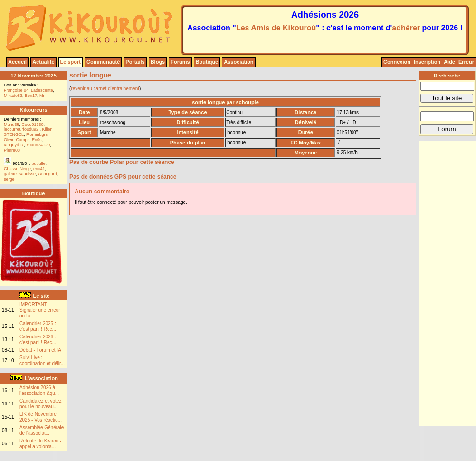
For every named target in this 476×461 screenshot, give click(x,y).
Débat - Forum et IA (40, 350)
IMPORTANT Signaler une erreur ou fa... (40, 310)
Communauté (103, 62)
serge (9, 179)
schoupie (248, 102)
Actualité (43, 62)
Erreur (466, 62)
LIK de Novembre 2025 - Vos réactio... (41, 417)
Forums (180, 62)
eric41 (39, 169)
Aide (449, 62)
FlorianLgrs (37, 134)
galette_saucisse (20, 174)
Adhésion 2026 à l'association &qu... (39, 390)
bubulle (39, 163)
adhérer (406, 28)
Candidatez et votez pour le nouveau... (40, 404)
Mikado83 (13, 96)
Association (238, 62)
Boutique (207, 62)
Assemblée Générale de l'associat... (42, 430)
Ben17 (31, 96)
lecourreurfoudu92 (22, 129)
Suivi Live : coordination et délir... (42, 360)
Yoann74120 (38, 145)
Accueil (17, 62)
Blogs (158, 62)
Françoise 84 (16, 90)
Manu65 (12, 125)
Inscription (427, 62)
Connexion (397, 62)
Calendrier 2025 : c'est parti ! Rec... (38, 326)
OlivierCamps (17, 140)
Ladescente (42, 90)
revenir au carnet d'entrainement (105, 89)
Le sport (71, 62)
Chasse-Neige (17, 169)
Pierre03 (12, 150)
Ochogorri (48, 174)
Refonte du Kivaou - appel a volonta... (40, 444)
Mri (43, 96)
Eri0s (37, 140)
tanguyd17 (14, 145)
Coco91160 (33, 125)
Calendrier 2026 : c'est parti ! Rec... (38, 340)
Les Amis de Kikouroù (276, 28)
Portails (135, 62)
